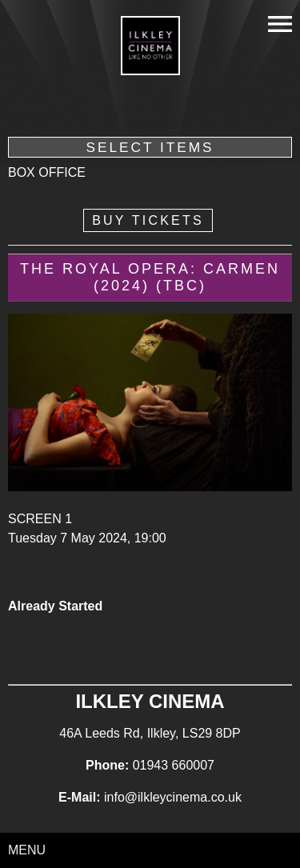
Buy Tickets (148, 220)
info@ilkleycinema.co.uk (173, 797)
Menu (27, 850)
